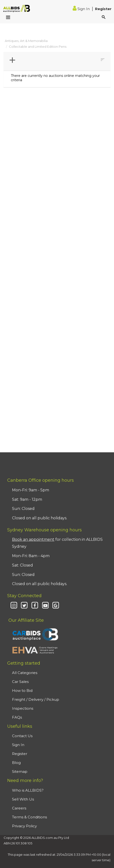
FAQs (17, 717)
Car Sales (20, 682)
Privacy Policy (24, 826)
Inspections (23, 708)
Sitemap (20, 771)
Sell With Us (23, 799)
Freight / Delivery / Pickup (36, 699)
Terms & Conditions (29, 817)
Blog (16, 763)
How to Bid (22, 691)
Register (103, 9)
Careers (19, 808)
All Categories (25, 673)
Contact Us (22, 736)
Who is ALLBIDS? (28, 790)
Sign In (82, 9)
